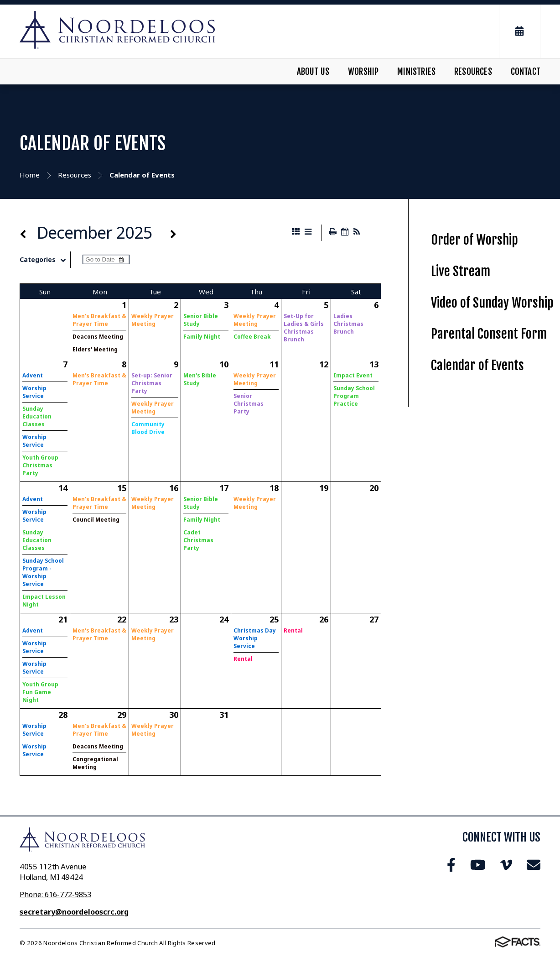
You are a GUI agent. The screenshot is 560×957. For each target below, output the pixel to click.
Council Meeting (96, 520)
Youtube (478, 865)
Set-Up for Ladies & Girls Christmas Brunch (304, 328)
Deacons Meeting (98, 337)
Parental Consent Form (489, 334)
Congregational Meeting (95, 763)
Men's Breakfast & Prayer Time (99, 320)
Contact (526, 72)
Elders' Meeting (95, 349)
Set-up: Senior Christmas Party (152, 383)
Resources (473, 72)
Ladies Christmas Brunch (348, 324)
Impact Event (353, 375)
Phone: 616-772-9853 (55, 894)
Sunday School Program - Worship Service (43, 572)
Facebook (451, 865)
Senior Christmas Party (249, 404)
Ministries (416, 72)
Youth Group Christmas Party (40, 465)
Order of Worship (474, 240)
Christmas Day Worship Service (255, 638)
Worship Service (34, 392)
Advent (33, 375)
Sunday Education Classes (37, 416)
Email (534, 865)
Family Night (202, 337)
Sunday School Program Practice (354, 396)
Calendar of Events (477, 365)
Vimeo (506, 865)
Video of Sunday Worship (492, 303)
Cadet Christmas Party (198, 540)
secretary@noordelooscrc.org (74, 912)
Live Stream (461, 271)
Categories (45, 260)
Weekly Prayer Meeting (153, 320)
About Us (313, 72)
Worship (363, 72)
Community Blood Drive (148, 428)
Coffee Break (252, 337)
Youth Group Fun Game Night (40, 692)
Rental (243, 659)
